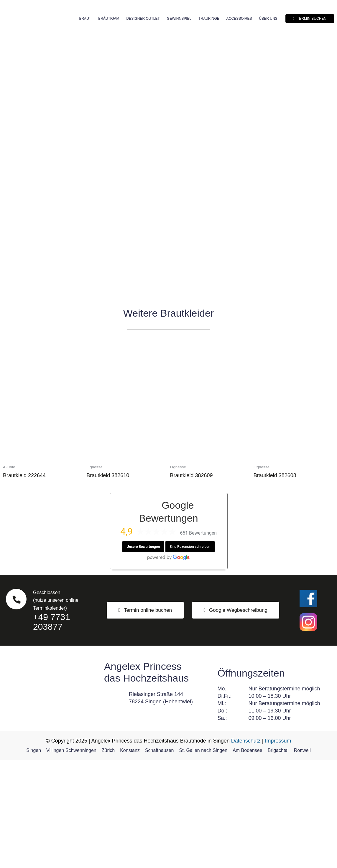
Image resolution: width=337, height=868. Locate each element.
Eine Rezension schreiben (190, 655)
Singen (34, 858)
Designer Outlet (143, 19)
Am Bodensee (248, 858)
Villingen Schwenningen (71, 858)
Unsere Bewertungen (143, 655)
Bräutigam (109, 19)
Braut (85, 19)
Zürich (108, 858)
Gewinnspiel (179, 19)
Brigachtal (278, 858)
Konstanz (130, 858)
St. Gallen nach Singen (203, 858)
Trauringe (209, 19)
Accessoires (239, 19)
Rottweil (302, 858)
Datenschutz (246, 849)
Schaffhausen (160, 858)
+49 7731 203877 (52, 730)
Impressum (278, 849)
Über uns (268, 19)
